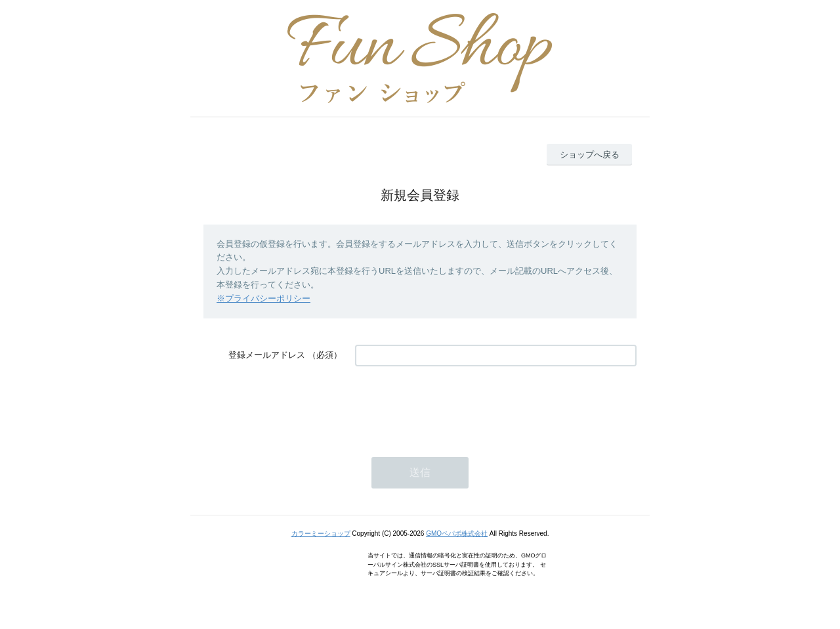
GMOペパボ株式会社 (457, 533)
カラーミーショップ (321, 533)
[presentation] (455, 405)
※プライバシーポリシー (263, 298)
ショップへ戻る (590, 155)
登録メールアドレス (267, 355)
